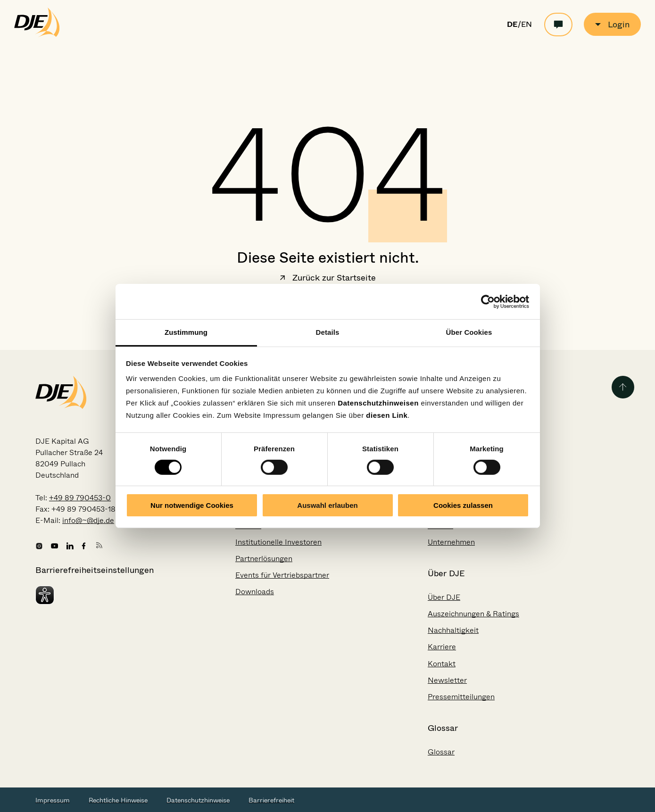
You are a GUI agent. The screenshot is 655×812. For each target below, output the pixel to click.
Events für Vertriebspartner (282, 575)
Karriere (442, 647)
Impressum (53, 800)
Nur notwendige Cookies (192, 505)
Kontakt (442, 664)
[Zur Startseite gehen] (37, 35)
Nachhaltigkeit (453, 630)
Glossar (441, 752)
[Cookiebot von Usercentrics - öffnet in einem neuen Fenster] (488, 301)
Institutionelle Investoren (278, 542)
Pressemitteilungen (461, 697)
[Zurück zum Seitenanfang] (623, 387)
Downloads (255, 592)
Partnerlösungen (264, 559)
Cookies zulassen (463, 505)
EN (526, 25)
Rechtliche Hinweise (118, 800)
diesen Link (387, 415)
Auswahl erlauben (327, 505)
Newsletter (447, 680)
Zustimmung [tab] (186, 332)
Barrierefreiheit (271, 800)
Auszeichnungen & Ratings (473, 614)
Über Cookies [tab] (469, 332)
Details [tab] (328, 332)
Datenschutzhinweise (198, 800)
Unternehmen (451, 542)
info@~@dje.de (88, 520)
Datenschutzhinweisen (378, 403)
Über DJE (444, 597)
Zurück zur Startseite (328, 279)
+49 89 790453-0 (80, 498)
